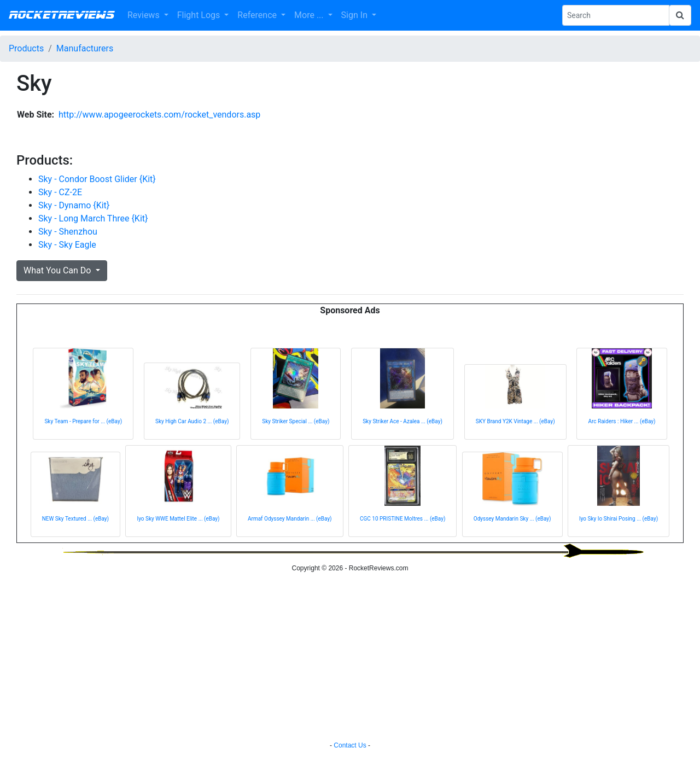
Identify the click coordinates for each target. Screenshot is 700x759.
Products (26, 48)
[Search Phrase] (616, 15)
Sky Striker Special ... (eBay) (296, 421)
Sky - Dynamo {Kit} (74, 205)
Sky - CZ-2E (60, 192)
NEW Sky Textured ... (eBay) (75, 519)
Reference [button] (258, 15)
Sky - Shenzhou (68, 232)
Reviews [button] (145, 15)
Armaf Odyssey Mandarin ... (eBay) (290, 519)
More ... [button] (310, 15)
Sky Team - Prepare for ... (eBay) (83, 421)
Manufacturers (85, 48)
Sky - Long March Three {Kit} (93, 218)
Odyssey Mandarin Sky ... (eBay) (512, 519)
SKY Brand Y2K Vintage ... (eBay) (515, 421)
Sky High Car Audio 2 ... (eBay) (192, 421)
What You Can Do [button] (58, 270)
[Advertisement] (350, 658)
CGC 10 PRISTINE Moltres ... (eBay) (402, 519)
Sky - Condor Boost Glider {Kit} (97, 179)
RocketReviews (62, 15)
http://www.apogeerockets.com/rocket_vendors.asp (159, 115)
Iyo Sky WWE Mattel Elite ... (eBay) (178, 519)
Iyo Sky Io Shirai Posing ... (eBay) (619, 519)
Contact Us (350, 745)
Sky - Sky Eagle (67, 245)
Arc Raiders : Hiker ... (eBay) (622, 421)
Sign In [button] (355, 15)
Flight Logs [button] (200, 15)
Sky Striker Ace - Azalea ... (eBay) (402, 421)
